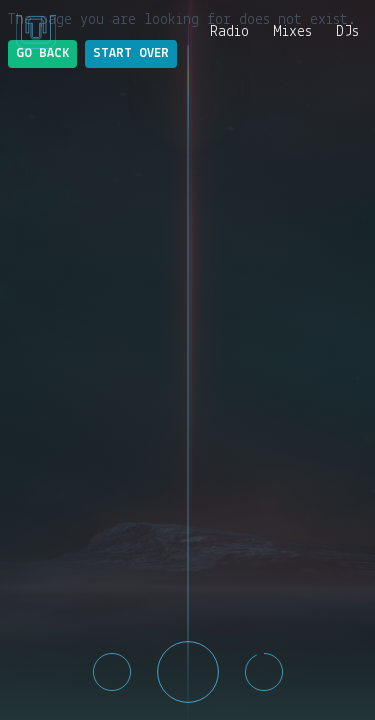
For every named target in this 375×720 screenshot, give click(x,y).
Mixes (292, 32)
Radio (229, 32)
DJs (347, 32)
